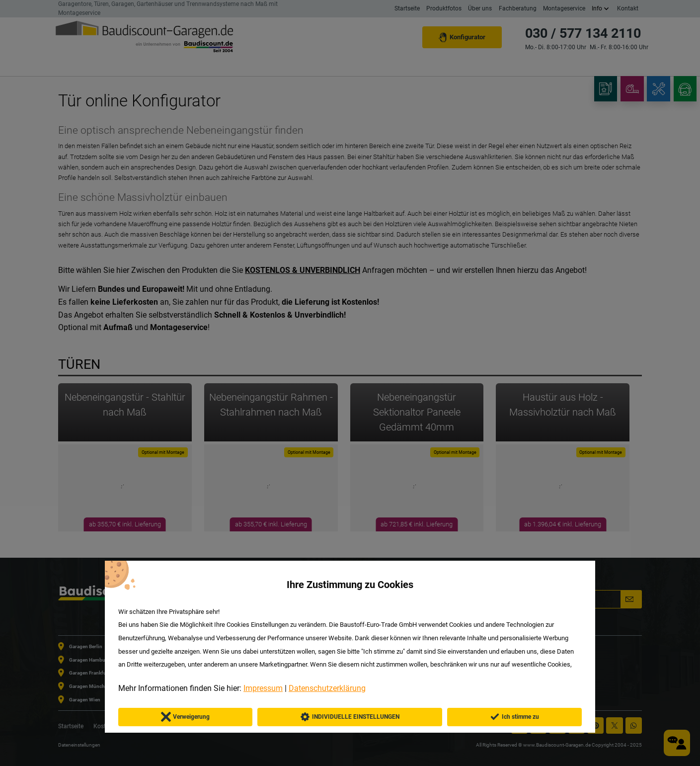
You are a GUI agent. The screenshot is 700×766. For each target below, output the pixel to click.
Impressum (263, 688)
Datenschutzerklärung (327, 688)
